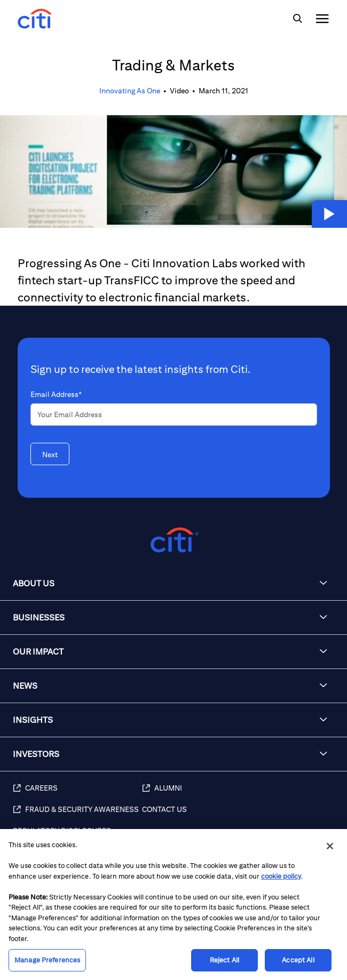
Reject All (224, 960)
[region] (173, 905)
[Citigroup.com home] (173, 540)
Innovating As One (130, 91)
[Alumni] (239, 794)
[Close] (330, 846)
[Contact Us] (239, 815)
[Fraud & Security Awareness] (77, 815)
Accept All (298, 960)
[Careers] (77, 794)
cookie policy (281, 876)
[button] (329, 214)
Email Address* (56, 394)
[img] (297, 19)
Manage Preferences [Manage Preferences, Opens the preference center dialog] (47, 960)
